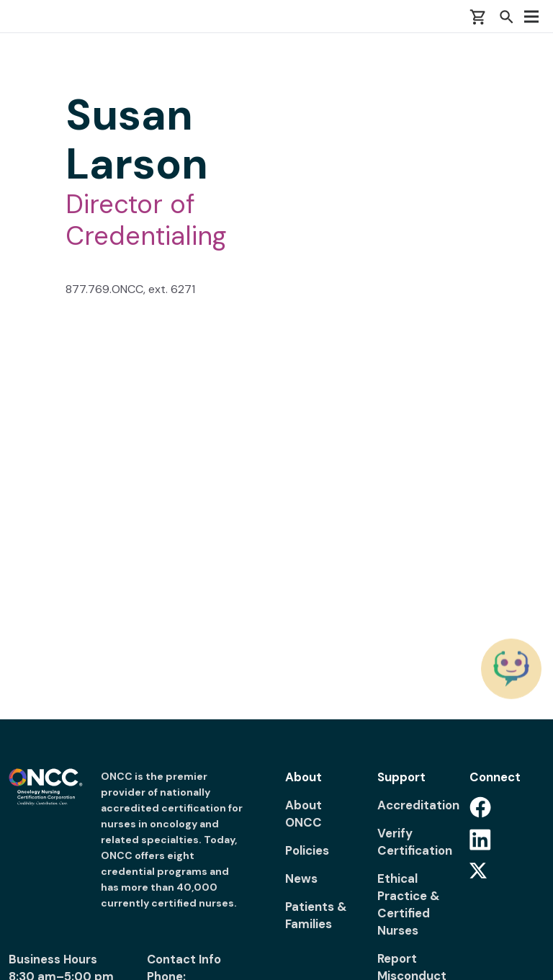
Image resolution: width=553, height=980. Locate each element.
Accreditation (415, 805)
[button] (506, 17)
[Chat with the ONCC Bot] (511, 668)
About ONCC (304, 814)
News (301, 878)
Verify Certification (415, 842)
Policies (307, 850)
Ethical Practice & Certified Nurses (409, 904)
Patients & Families (316, 915)
